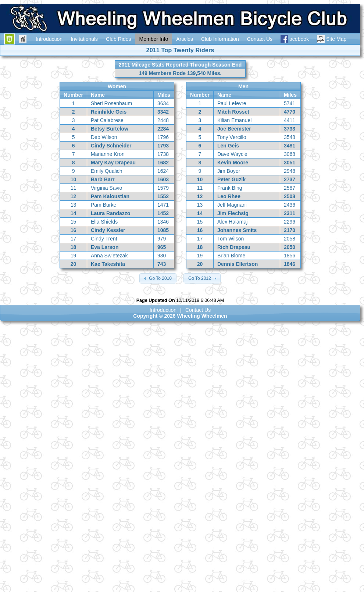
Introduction (163, 310)
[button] (158, 278)
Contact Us (198, 310)
